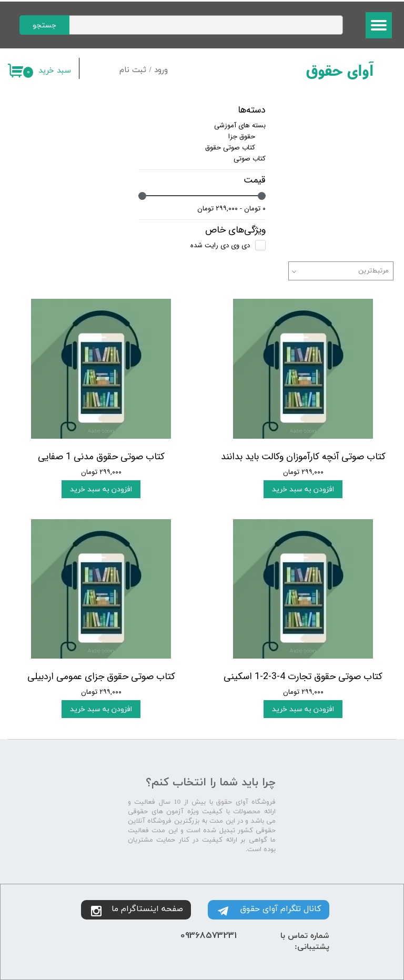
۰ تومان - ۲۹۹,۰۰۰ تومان (231, 209)
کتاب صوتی (250, 159)
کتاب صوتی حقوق (230, 148)
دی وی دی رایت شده (220, 245)
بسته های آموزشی (240, 125)
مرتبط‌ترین (373, 271)
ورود (161, 70)
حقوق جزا (242, 137)
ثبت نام (133, 70)
